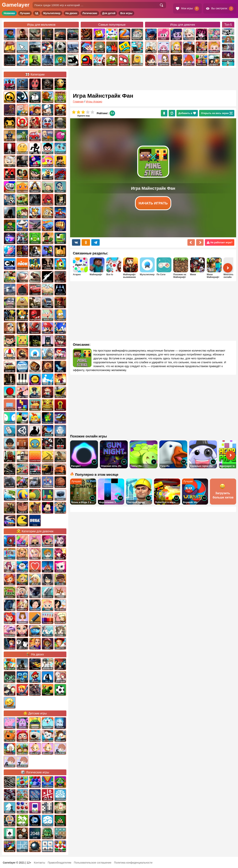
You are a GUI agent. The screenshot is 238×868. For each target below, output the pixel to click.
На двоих (71, 13)
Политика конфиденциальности (133, 863)
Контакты (39, 863)
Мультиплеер (52, 13)
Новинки (9, 13)
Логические (90, 13)
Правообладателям (59, 863)
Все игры (126, 13)
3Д (37, 13)
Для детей (109, 13)
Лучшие (25, 13)
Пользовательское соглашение (93, 863)
